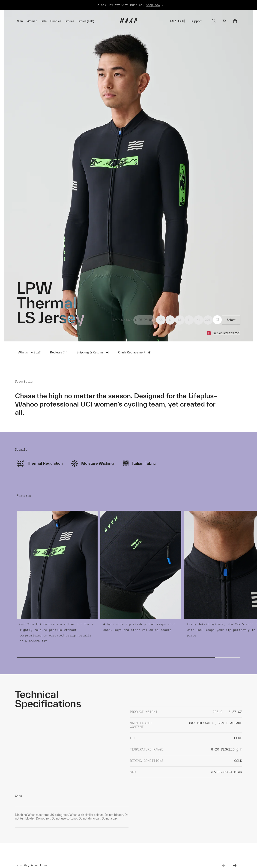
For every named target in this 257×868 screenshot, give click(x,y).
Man (20, 21)
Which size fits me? (227, 333)
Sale (44, 21)
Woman (32, 21)
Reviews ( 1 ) (59, 352)
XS (161, 320)
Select (231, 320)
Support (196, 21)
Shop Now (153, 5)
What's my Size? (29, 352)
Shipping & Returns (93, 353)
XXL (208, 320)
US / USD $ (178, 21)
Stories (69, 21)
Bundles (56, 21)
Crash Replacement (134, 353)
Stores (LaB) (86, 21)
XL (199, 320)
